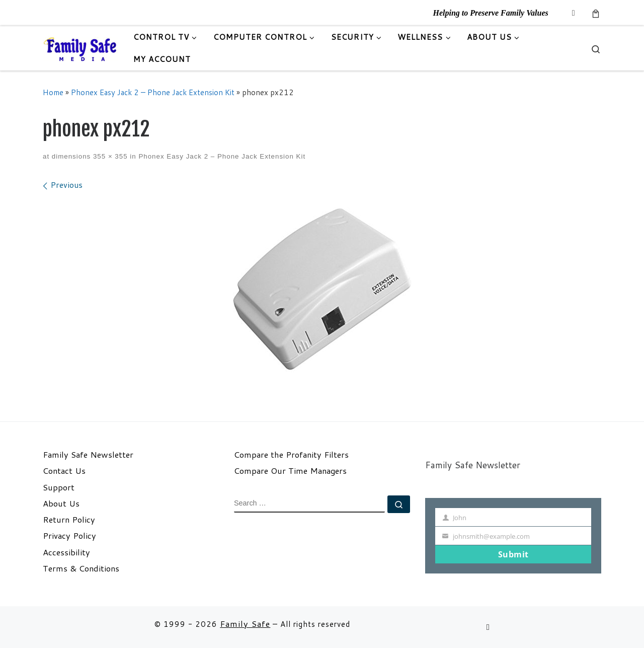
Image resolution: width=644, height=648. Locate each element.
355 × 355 (109, 156)
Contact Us (64, 471)
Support (59, 487)
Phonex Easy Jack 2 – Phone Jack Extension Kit (153, 92)
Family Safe (245, 624)
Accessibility (66, 552)
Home (53, 92)
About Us (61, 503)
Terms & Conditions (81, 568)
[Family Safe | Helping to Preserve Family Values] (80, 48)
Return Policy (69, 520)
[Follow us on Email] (574, 13)
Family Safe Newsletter (88, 455)
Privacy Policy (69, 536)
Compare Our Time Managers (290, 471)
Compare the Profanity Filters (291, 455)
